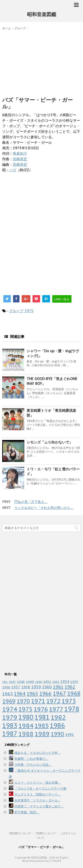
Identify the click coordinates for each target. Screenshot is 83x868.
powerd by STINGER (48, 861)
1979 (10, 717)
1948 (21, 682)
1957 (16, 687)
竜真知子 (20, 153)
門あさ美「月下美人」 (31, 502)
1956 (6, 687)
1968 (74, 693)
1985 (42, 726)
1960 (47, 687)
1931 (5, 682)
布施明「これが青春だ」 (31, 759)
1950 (39, 682)
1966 (45, 693)
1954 (65, 682)
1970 (23, 701)
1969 (9, 701)
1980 (26, 717)
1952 (47, 682)
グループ (16, 311)
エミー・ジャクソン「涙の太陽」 (38, 782)
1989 (42, 734)
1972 (53, 701)
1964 (20, 694)
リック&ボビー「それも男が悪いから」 (44, 508)
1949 (30, 682)
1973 (69, 701)
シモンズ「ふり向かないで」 (50, 442)
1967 (59, 693)
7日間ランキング (45, 833)
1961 (58, 687)
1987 (10, 734)
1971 (38, 701)
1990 (57, 734)
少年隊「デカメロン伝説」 (33, 765)
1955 (74, 682)
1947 (12, 682)
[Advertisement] (41, 62)
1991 (69, 735)
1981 (42, 717)
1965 (32, 694)
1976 (41, 709)
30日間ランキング (20, 833)
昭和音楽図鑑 (42, 14)
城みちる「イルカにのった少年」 (38, 753)
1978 (72, 709)
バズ (13, 170)
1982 (58, 717)
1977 (56, 709)
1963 (8, 694)
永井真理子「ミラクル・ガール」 (38, 800)
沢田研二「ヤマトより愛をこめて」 (39, 806)
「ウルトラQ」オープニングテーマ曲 (40, 788)
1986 (57, 726)
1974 (10, 709)
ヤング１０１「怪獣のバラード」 (38, 794)
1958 (26, 687)
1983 (10, 725)
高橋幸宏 (20, 159)
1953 (56, 682)
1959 (36, 687)
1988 (26, 734)
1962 (70, 687)
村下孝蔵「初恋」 (27, 812)
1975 (29, 311)
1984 (26, 726)
